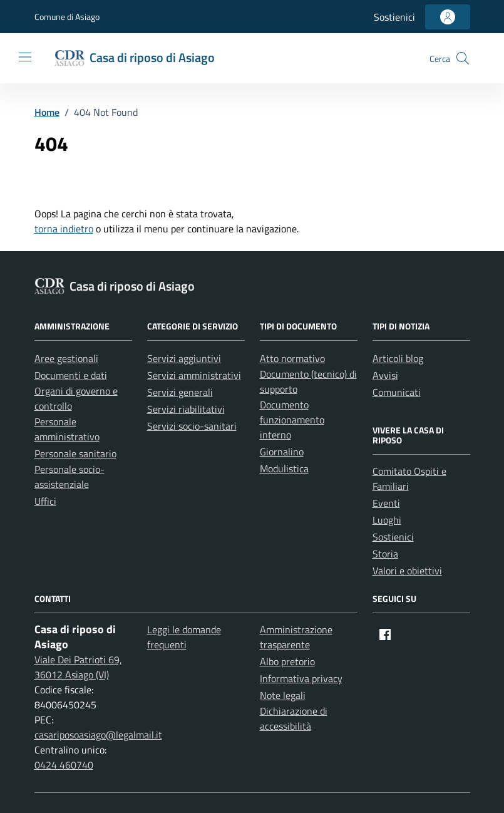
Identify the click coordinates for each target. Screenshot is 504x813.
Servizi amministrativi (194, 375)
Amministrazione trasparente (296, 637)
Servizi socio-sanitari (192, 426)
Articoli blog (398, 358)
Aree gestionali (66, 358)
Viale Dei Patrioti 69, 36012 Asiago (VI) (78, 667)
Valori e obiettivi (407, 571)
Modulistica (284, 469)
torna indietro (64, 229)
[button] (463, 58)
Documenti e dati (71, 375)
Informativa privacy (301, 678)
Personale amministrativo (67, 429)
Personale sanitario (75, 453)
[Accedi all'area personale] (448, 17)
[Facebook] (385, 634)
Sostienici (394, 17)
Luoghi (387, 520)
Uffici (45, 501)
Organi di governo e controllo (76, 398)
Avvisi (385, 375)
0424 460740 (64, 765)
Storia (385, 554)
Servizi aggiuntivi (184, 358)
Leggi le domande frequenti (184, 637)
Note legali (283, 695)
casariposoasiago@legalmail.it (98, 735)
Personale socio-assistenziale (69, 477)
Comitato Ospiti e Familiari (409, 479)
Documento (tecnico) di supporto (308, 381)
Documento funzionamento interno (292, 420)
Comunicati (397, 392)
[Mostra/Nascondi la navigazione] (25, 57)
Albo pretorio (287, 661)
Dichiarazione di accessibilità (294, 718)
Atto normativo (292, 358)
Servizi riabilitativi (186, 409)
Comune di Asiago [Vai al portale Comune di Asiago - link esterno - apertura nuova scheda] (67, 17)
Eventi (386, 503)
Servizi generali (180, 392)
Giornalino (282, 452)
